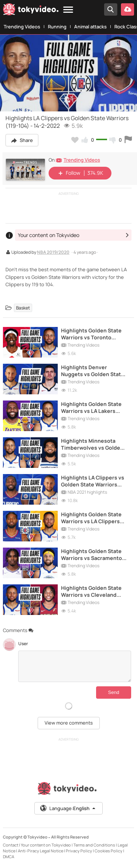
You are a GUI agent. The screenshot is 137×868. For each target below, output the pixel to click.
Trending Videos (22, 27)
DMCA (9, 857)
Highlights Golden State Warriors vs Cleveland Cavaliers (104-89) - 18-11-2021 (94, 591)
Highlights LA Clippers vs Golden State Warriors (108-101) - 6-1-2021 (93, 481)
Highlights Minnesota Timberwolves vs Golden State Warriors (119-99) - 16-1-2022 (92, 444)
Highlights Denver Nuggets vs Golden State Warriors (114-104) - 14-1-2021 (93, 371)
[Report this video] (128, 140)
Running (57, 27)
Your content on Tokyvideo (46, 845)
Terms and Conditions (94, 845)
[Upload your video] (128, 9)
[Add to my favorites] (75, 140)
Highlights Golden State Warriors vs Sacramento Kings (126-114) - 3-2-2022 (93, 555)
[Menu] (68, 10)
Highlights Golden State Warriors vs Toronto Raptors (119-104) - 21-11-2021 (92, 334)
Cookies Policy (109, 851)
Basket (23, 308)
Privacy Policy (79, 851)
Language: (68, 808)
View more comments (69, 723)
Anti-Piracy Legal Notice (41, 851)
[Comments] (75, 666)
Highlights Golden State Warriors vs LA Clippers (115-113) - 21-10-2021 (91, 518)
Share (22, 140)
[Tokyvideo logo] (31, 11)
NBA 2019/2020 (53, 253)
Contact (11, 845)
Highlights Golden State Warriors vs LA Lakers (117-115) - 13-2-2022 (91, 407)
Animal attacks (90, 27)
